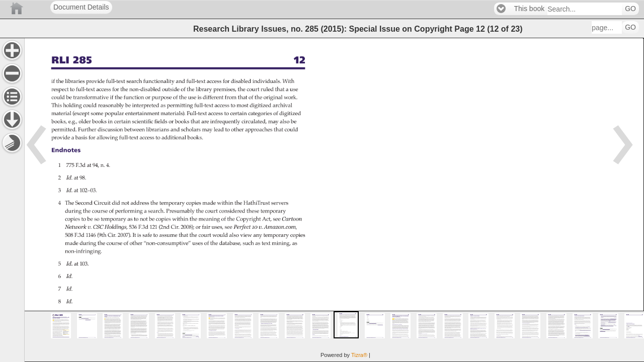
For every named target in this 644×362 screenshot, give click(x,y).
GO (630, 9)
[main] (334, 200)
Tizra (359, 355)
